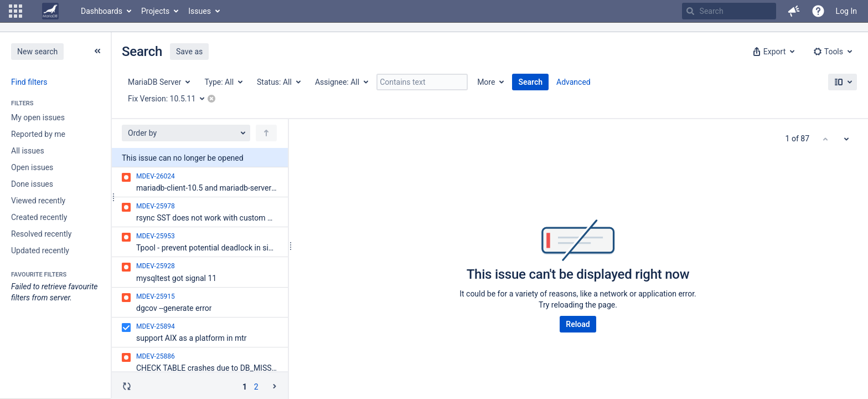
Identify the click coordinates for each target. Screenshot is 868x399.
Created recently (39, 217)
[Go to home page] (50, 11)
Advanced (573, 82)
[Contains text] (422, 82)
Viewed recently (38, 201)
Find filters (29, 82)
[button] (15, 11)
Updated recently (40, 250)
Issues (200, 11)
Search (530, 82)
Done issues (32, 184)
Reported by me (38, 134)
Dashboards (102, 11)
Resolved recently (41, 234)
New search (37, 52)
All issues (28, 151)
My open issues (38, 117)
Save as (189, 52)
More (486, 82)
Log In (846, 11)
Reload (578, 324)
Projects (155, 11)
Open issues (32, 167)
